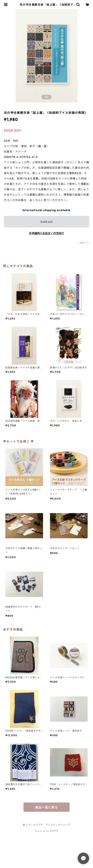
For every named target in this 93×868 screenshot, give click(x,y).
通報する (84, 243)
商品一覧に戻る (46, 807)
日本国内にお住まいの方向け (46, 233)
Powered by (47, 831)
